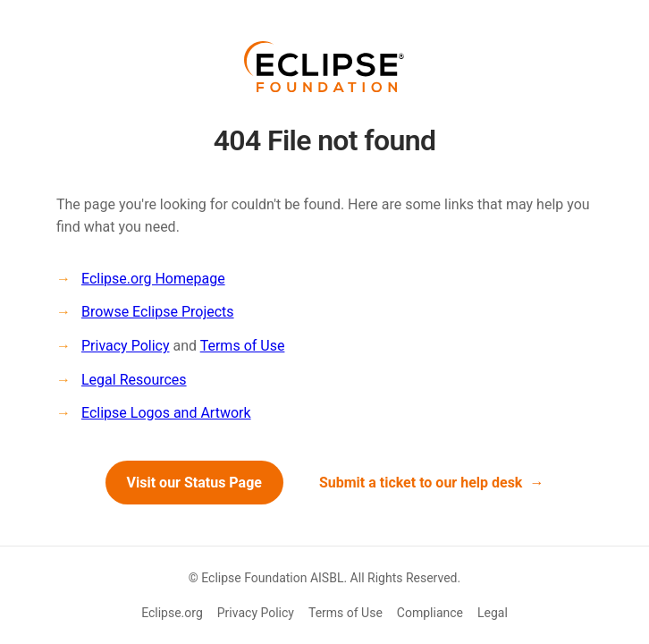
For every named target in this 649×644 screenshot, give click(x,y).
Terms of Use (243, 346)
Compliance (430, 613)
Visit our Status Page (194, 483)
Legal (493, 613)
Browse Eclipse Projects (158, 312)
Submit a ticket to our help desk (421, 483)
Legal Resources (134, 380)
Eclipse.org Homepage (153, 279)
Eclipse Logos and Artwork (166, 413)
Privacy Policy (126, 346)
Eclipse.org (172, 613)
